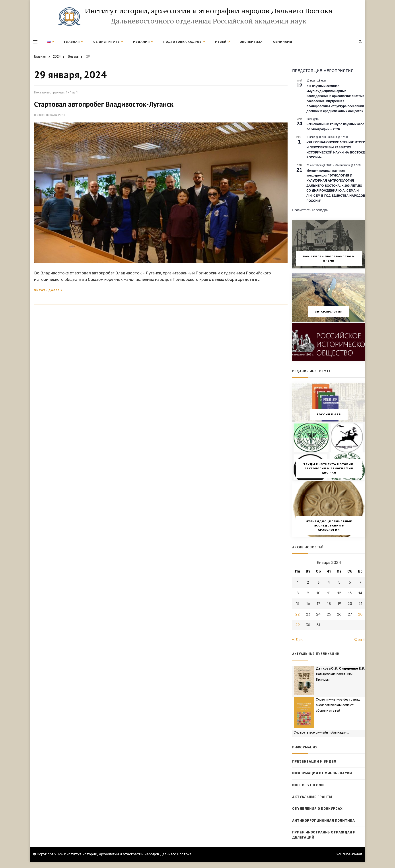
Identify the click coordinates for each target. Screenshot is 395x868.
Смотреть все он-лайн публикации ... (322, 733)
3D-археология (329, 312)
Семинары (283, 42)
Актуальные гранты (312, 797)
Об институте (106, 42)
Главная (72, 42)
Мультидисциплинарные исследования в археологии (329, 526)
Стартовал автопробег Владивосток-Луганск (104, 104)
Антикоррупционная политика (324, 821)
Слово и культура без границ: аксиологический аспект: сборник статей (338, 705)
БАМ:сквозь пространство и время (329, 259)
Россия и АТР (329, 414)
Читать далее (48, 290)
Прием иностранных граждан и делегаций (324, 835)
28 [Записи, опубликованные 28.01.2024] (360, 614)
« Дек (297, 640)
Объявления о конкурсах (317, 809)
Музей (221, 42)
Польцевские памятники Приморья (340, 674)
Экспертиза (251, 42)
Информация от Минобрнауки (322, 773)
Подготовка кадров (182, 42)
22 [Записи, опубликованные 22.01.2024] (298, 614)
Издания (141, 42)
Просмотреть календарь (310, 210)
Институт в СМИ (308, 785)
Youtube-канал (349, 854)
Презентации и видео (314, 762)
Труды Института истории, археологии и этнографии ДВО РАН (329, 468)
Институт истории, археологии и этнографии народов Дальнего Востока (209, 11)
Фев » (360, 640)
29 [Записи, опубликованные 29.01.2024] (298, 625)
